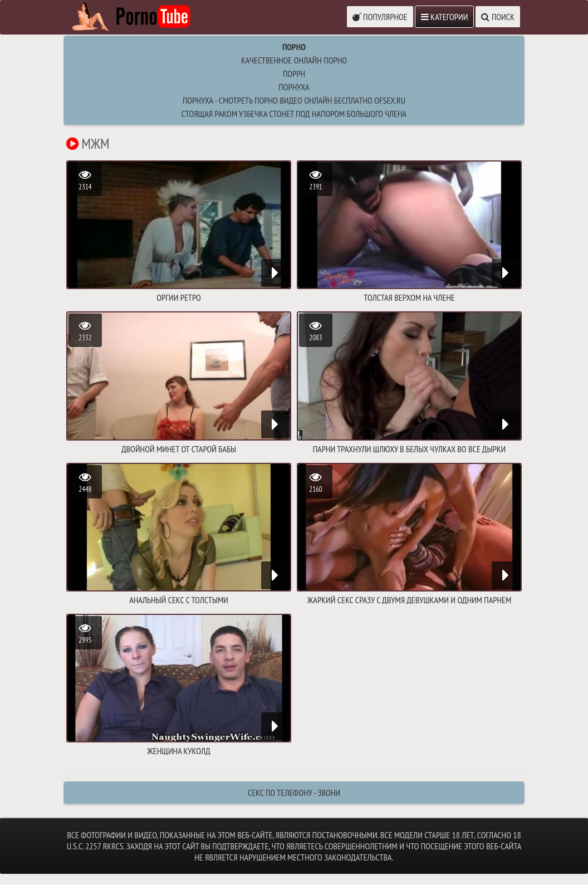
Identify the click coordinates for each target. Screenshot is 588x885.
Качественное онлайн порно (294, 60)
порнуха (294, 87)
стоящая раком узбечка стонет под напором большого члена (294, 114)
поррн (294, 74)
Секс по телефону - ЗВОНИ (294, 793)
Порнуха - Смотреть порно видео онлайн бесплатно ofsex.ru (294, 100)
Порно (294, 47)
